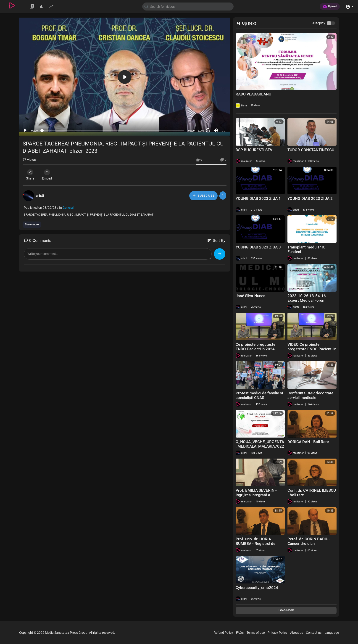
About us (297, 633)
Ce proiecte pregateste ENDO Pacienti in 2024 (255, 347)
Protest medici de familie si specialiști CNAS (259, 395)
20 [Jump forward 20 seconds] (208, 131)
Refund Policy (223, 633)
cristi (40, 196)
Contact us (314, 633)
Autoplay (319, 23)
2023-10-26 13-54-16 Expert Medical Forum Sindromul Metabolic (307, 300)
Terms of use (256, 633)
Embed (49, 175)
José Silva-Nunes (250, 296)
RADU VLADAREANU (253, 94)
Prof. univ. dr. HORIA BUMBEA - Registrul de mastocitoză (255, 544)
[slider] (113, 130)
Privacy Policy (277, 633)
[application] (125, 77)
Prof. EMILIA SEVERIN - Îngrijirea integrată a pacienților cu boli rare (256, 495)
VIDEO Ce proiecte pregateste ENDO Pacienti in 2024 (312, 349)
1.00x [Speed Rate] (201, 131)
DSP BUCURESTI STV (254, 150)
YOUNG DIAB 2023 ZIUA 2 (310, 198)
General (68, 208)
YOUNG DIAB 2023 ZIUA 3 (258, 247)
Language (332, 633)
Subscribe (203, 196)
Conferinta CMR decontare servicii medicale (310, 395)
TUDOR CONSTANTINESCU (311, 150)
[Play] (25, 130)
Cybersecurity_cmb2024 (257, 588)
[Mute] (216, 130)
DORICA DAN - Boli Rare (308, 442)
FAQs (240, 633)
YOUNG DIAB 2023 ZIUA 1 (258, 198)
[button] (349, 6)
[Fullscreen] (224, 130)
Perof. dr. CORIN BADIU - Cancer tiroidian (309, 541)
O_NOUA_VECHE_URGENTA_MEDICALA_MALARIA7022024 (260, 446)
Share (31, 175)
